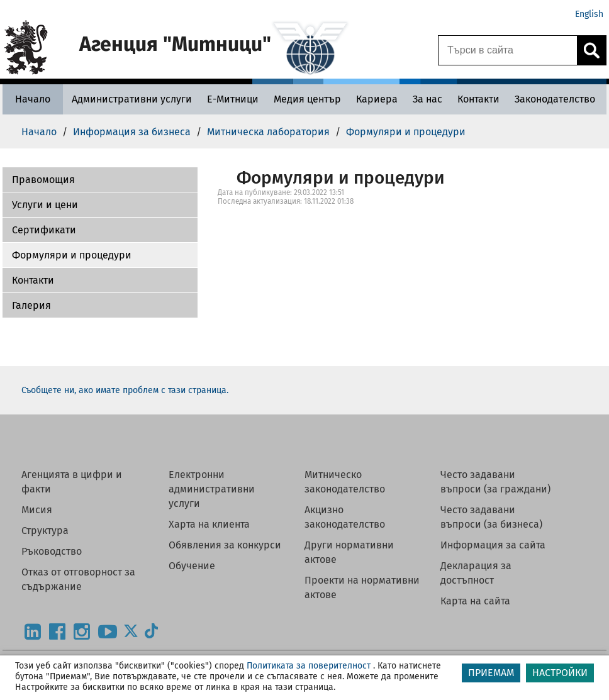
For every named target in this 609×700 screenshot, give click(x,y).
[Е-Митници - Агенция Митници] (233, 99)
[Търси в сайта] (508, 50)
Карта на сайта (475, 601)
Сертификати (44, 230)
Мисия (37, 510)
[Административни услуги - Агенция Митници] (132, 99)
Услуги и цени (45, 205)
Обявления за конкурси (225, 545)
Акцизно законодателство (345, 517)
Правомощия (43, 180)
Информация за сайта (493, 545)
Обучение (192, 566)
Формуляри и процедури (72, 255)
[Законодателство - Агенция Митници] (555, 99)
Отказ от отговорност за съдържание (78, 579)
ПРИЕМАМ (491, 673)
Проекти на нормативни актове (362, 587)
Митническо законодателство (345, 482)
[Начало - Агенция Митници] (33, 99)
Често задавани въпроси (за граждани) (495, 482)
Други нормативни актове (349, 552)
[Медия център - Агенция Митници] (307, 99)
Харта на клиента (209, 524)
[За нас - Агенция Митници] (427, 99)
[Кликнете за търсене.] (591, 50)
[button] (100, 180)
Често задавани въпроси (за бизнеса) (491, 517)
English (589, 14)
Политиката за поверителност (309, 666)
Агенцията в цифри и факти (72, 482)
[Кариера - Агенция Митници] (377, 99)
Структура (45, 531)
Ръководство (52, 551)
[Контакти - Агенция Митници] (478, 99)
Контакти (33, 280)
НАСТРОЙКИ (560, 673)
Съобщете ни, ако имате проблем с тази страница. (125, 390)
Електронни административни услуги (212, 489)
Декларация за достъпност (476, 573)
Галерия (31, 305)
